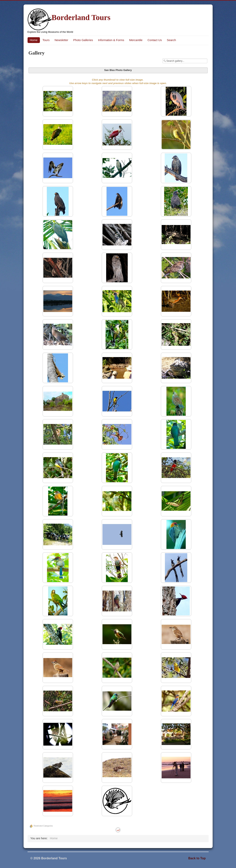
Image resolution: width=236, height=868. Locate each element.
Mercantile (136, 40)
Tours (46, 40)
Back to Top (197, 858)
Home (34, 40)
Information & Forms (111, 40)
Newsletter (61, 40)
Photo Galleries (83, 40)
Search (171, 40)
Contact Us (155, 40)
